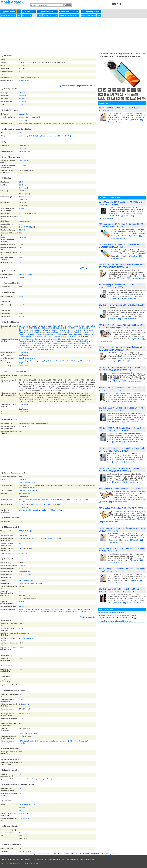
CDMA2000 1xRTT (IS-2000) (40, 345)
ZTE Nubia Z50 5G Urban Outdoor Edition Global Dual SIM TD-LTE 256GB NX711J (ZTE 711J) (122, 369)
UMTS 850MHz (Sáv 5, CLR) (57, 328)
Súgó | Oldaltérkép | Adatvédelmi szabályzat (81, 859)
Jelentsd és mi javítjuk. (125, 621)
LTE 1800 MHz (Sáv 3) (58, 330)
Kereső (3, 15)
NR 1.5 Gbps (26, 349)
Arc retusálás (82, 612)
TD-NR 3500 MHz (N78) (75, 336)
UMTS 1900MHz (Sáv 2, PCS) (36, 328)
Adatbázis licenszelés (23, 859)
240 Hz (21, 431)
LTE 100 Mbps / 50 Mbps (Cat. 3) (83, 345)
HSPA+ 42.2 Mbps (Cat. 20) (56, 343)
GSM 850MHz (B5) (25, 326)
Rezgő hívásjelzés (50, 361)
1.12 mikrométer (25, 704)
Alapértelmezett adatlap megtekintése (112, 613)
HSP (82, 499)
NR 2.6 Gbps (37, 349)
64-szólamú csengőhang (27, 358)
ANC (67, 361)
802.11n (47, 504)
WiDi (43, 510)
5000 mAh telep (24, 818)
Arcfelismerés (45, 612)
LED (20, 245)
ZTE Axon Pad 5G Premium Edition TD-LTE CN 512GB (121, 489)
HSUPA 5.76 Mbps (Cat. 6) (48, 341)
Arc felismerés (86, 123)
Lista (19, 15)
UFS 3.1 (22, 166)
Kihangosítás (60, 361)
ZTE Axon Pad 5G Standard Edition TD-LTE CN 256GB (121, 508)
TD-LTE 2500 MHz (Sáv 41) (56, 334)
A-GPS (37, 539)
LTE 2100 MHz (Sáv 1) (42, 330)
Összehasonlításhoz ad (86, 86)
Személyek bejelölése (57, 612)
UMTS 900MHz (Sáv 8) (76, 328)
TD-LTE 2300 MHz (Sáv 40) (36, 334)
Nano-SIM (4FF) (24, 352)
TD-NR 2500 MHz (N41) (57, 336)
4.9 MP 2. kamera (25, 714)
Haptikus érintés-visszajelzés (28, 77)
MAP (87, 499)
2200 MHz (23, 133)
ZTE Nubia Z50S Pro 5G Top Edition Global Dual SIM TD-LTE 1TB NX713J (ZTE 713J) (121, 409)
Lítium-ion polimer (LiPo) (27, 805)
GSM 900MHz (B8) (40, 326)
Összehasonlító (11, 15)
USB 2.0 (22, 480)
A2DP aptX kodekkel (32, 499)
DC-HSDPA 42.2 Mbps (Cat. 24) (78, 343)
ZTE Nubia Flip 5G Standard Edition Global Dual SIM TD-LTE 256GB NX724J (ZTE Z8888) (121, 326)
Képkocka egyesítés (25, 610)
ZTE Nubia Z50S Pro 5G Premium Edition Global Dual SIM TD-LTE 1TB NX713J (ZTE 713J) (121, 449)
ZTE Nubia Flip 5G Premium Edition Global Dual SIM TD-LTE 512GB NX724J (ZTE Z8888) (121, 348)
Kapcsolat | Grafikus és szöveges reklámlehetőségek (48, 859)
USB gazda (48, 486)
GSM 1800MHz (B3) (55, 326)
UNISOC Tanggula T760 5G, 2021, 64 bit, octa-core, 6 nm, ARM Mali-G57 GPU (44, 136)
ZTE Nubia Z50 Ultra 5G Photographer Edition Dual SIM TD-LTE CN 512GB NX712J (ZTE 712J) (120, 590)
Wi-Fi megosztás (33, 510)
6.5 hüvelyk (23, 188)
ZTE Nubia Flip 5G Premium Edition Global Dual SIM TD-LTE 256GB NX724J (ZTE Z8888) (121, 266)
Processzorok (47, 12)
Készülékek (11, 12)
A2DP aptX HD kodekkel (49, 499)
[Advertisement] (73, 35)
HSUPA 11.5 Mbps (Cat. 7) (66, 341)
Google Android (24, 114)
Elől (20, 694)
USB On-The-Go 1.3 (61, 486)
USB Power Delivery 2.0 (30, 488)
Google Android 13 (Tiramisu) (29, 117)
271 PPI (22, 224)
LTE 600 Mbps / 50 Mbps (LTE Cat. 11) (82, 347)
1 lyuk (21, 182)
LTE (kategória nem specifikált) (60, 345)
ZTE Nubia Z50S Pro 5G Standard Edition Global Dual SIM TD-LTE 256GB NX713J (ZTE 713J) (121, 470)
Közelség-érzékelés (45, 779)
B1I (20, 548)
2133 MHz (23, 149)
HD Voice (74, 361)
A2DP (21, 499)
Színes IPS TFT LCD (25, 227)
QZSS (57, 539)
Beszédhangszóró (35, 361)
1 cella (21, 811)
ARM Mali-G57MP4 (25, 275)
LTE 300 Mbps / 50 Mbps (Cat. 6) (57, 347)
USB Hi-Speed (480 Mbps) (28, 483)
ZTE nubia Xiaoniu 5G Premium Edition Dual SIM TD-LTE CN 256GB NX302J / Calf (121, 225)
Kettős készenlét (24, 375)
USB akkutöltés (24, 486)
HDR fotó (37, 610)
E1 (20, 543)
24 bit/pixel (23, 230)
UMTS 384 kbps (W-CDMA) (73, 339)
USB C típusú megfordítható (28, 491)
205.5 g (22, 105)
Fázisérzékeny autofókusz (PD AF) (30, 583)
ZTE (20, 60)
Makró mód (23, 612)
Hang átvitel (23, 361)
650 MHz (22, 277)
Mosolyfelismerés (71, 612)
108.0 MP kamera (25, 574)
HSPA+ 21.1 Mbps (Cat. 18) (38, 343)
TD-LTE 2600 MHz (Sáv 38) (71, 332)
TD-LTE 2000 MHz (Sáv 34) (51, 332)
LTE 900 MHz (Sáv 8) (33, 332)
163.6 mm (22, 96)
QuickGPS (52, 539)
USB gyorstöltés (37, 486)
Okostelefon (23, 80)
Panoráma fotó (35, 612)
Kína (21, 830)
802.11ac (55, 504)
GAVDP (70, 499)
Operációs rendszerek (69, 12)
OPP (93, 499)
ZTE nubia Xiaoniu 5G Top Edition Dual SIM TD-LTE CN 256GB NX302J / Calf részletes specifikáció (86, 854)
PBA (29, 501)
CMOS (21, 566)
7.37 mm (22, 208)
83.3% (21, 216)
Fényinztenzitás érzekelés (27, 779)
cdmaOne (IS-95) (25, 345)
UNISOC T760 (24, 366)
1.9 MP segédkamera (26, 638)
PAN (23, 501)
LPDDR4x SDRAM (25, 146)
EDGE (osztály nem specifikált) (51, 339)
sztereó (22, 296)
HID (76, 499)
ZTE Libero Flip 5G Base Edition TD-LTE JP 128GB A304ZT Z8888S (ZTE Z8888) (119, 286)
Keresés (68, 5)
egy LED (22, 607)
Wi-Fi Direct (23, 510)
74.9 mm (22, 93)
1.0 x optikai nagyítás (26, 580)
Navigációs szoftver (35, 123)
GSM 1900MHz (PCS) (72, 326)
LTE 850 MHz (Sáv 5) (75, 330)
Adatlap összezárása (67, 86)
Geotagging (44, 539)
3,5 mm (22, 317)
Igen (21, 248)
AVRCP (62, 499)
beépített (22, 808)
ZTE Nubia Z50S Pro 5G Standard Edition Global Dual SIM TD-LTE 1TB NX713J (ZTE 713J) (121, 429)
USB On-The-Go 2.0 (75, 486)
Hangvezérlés (23, 123)
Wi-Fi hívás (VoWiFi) (54, 510)
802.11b (30, 504)
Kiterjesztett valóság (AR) (52, 123)
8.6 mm (22, 99)
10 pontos (22, 426)
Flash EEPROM (24, 161)
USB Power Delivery (89, 486)
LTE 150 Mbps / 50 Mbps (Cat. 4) (33, 347)
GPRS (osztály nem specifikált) (29, 339)
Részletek (134, 120)
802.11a (22, 504)
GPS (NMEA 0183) (25, 531)
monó (21, 314)
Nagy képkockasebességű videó (54, 610)
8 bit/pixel (22, 238)
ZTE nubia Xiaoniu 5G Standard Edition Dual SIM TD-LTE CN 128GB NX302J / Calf (121, 246)
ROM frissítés (29, 12)
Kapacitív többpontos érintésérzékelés (32, 423)
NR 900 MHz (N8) (25, 336)
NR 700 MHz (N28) (40, 336)
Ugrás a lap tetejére (9, 859)
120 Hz (21, 257)
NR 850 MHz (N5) (88, 334)
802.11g (38, 504)
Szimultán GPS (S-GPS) (26, 539)
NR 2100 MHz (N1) (73, 334)
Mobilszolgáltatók (91, 12)
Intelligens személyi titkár (70, 123)
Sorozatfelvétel (72, 610)
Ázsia (21, 833)
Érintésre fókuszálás (84, 610)
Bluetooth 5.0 (24, 494)
